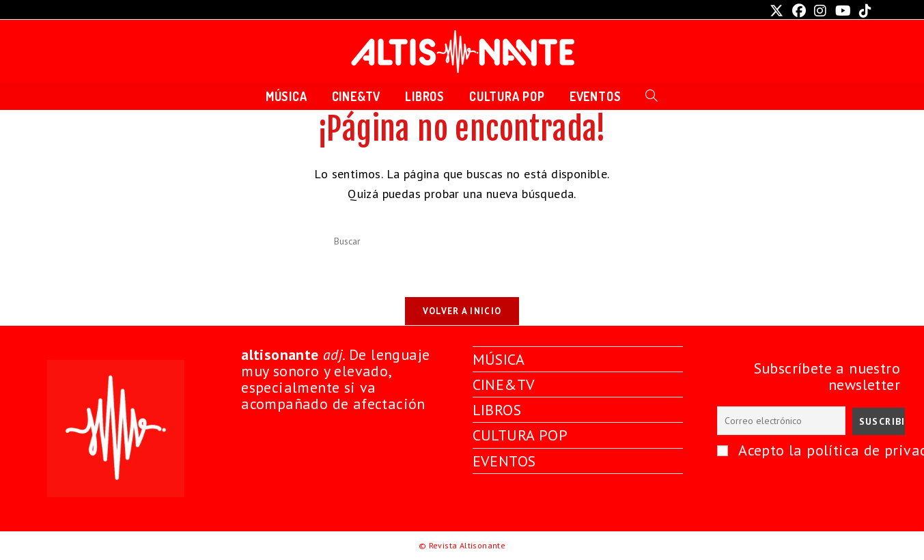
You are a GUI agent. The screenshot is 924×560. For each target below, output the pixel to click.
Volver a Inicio (462, 311)
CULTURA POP (520, 435)
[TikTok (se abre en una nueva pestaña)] (863, 11)
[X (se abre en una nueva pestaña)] (776, 11)
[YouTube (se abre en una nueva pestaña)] (843, 11)
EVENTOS (504, 461)
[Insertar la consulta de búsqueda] (462, 242)
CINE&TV (504, 384)
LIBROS (497, 410)
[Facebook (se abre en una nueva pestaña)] (799, 11)
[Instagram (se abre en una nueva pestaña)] (820, 11)
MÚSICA (499, 359)
